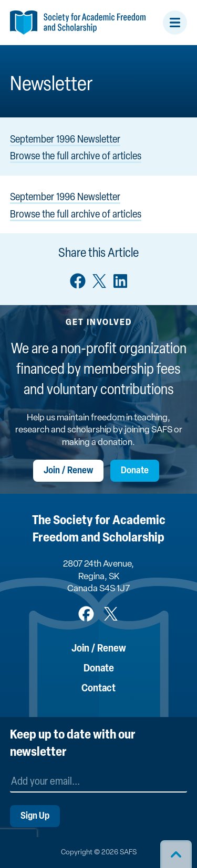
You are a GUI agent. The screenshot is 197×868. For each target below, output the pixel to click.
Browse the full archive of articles (76, 157)
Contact (98, 689)
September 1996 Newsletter (65, 140)
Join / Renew (68, 471)
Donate (135, 471)
